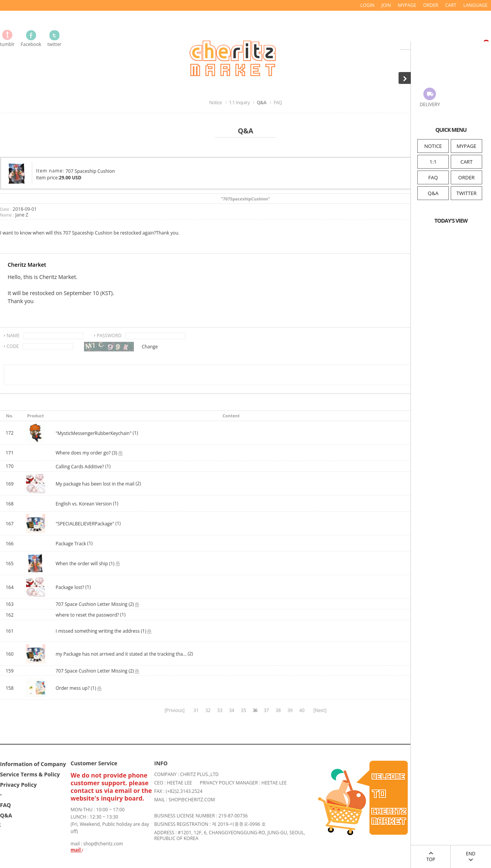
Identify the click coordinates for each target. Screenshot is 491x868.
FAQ (433, 177)
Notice (216, 103)
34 (232, 710)
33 (220, 710)
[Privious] (175, 710)
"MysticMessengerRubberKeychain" (94, 433)
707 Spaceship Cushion (90, 171)
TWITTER (466, 193)
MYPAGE (466, 146)
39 (290, 710)
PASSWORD (109, 336)
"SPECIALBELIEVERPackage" (85, 524)
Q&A (433, 193)
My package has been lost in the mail (95, 484)
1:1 (433, 162)
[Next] (320, 710)
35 (244, 710)
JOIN (386, 5)
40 (302, 710)
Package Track (71, 544)
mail (77, 850)
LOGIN (368, 5)
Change (150, 347)
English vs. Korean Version (84, 504)
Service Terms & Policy (30, 774)
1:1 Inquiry (240, 103)
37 (266, 710)
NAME (13, 336)
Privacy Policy (18, 785)
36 (255, 710)
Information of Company (33, 764)
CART (466, 162)
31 (196, 710)
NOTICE (433, 146)
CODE (13, 346)
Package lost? (71, 587)
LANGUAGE (475, 5)
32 (208, 710)
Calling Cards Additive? (80, 467)
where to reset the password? (87, 615)
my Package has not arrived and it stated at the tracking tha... (121, 654)
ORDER (467, 177)
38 (278, 710)
